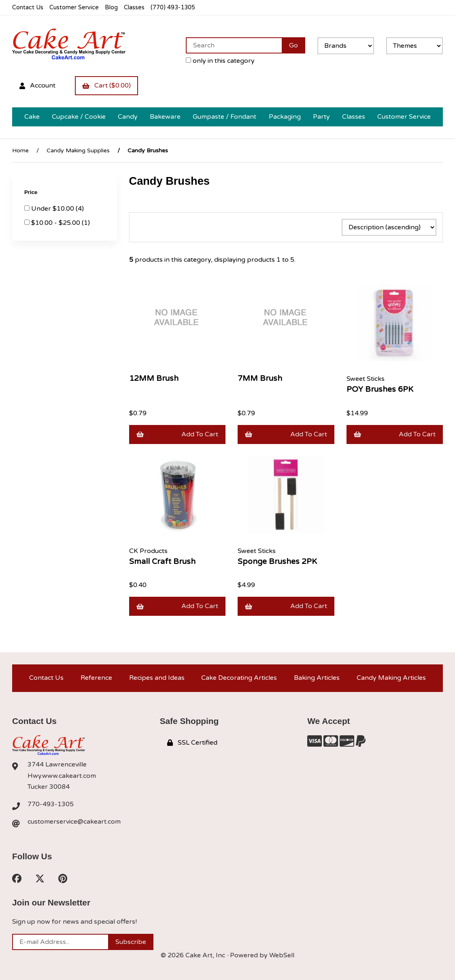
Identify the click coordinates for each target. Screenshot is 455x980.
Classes (134, 7)
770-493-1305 (51, 804)
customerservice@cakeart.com (74, 822)
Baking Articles (317, 678)
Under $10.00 (53, 209)
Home (20, 151)
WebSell (282, 955)
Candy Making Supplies (78, 151)
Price (32, 192)
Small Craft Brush (162, 561)
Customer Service (74, 7)
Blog (111, 7)
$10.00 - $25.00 (56, 223)
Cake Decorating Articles (239, 678)
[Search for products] (234, 45)
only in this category (220, 61)
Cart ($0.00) (106, 85)
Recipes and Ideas (157, 678)
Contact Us (28, 7)
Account (37, 85)
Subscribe (131, 942)
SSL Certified (192, 743)
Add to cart (178, 434)
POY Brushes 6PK (380, 389)
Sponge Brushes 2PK (277, 561)
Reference (96, 678)
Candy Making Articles (391, 678)
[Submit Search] (293, 45)
